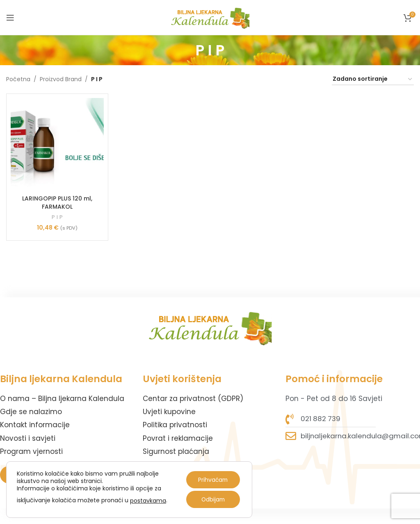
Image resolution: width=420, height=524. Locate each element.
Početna (18, 79)
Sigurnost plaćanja (176, 451)
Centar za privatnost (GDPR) (193, 399)
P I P (57, 217)
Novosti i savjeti (28, 438)
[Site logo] (210, 17)
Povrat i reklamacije (178, 438)
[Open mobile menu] (10, 18)
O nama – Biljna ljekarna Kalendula (62, 399)
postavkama (148, 501)
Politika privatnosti (175, 425)
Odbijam (212, 499)
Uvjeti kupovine (169, 412)
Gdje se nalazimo (31, 412)
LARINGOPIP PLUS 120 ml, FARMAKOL (57, 203)
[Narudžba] (373, 79)
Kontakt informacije (35, 425)
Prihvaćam (212, 480)
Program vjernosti (31, 451)
